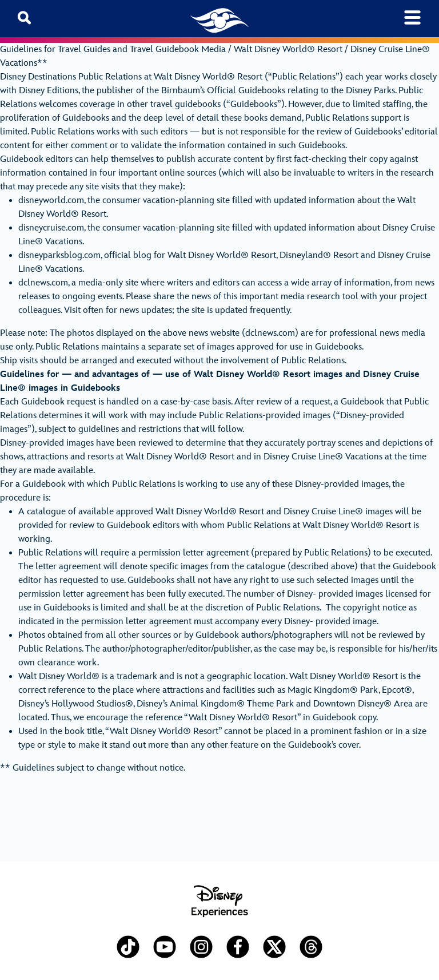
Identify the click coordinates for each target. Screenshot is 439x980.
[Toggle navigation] (412, 17)
